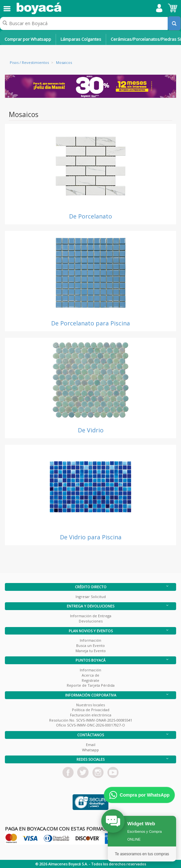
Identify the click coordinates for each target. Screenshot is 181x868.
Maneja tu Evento (91, 651)
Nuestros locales (90, 705)
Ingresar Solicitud (91, 597)
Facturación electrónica (91, 715)
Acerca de (90, 675)
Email (91, 745)
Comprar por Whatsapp (28, 39)
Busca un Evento (90, 645)
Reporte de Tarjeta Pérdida (91, 685)
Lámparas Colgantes (81, 39)
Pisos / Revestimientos (29, 62)
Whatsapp (90, 750)
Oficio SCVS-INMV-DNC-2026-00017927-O (90, 725)
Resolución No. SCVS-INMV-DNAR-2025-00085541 (91, 720)
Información (90, 640)
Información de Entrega (91, 616)
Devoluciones (91, 621)
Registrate (90, 680)
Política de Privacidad (91, 710)
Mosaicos (64, 62)
